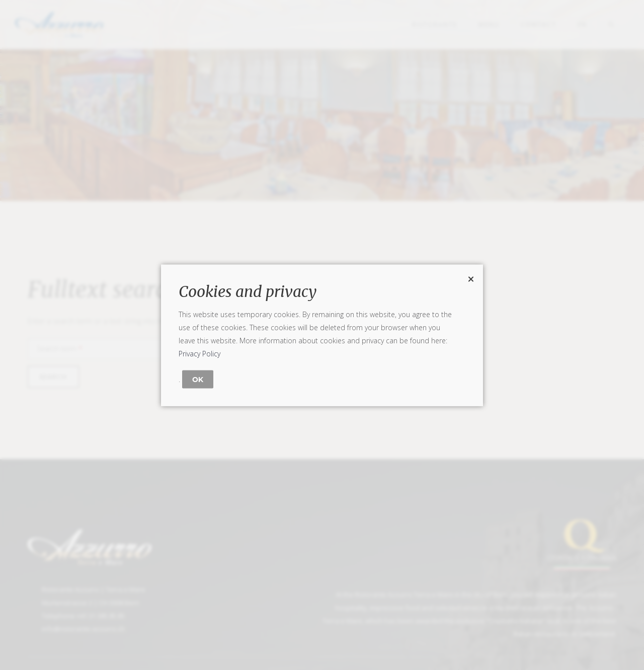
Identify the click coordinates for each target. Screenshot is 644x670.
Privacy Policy (199, 353)
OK (198, 379)
